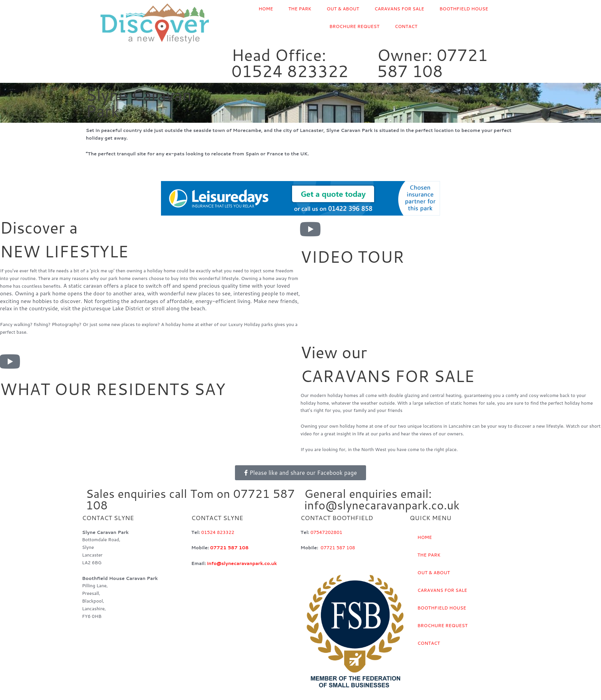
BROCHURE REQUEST (354, 26)
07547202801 (327, 532)
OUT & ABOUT (343, 9)
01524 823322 (218, 532)
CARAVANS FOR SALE (399, 9)
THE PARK (300, 9)
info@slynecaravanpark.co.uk (242, 563)
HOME (266, 9)
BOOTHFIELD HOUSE (464, 9)
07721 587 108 (229, 548)
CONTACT (406, 26)
